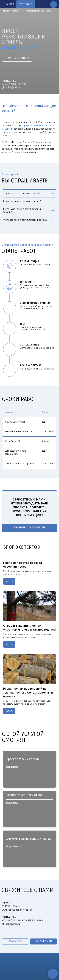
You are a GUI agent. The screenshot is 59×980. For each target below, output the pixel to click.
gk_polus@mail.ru (11, 87)
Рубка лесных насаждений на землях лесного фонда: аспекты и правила (28, 692)
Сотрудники (44, 977)
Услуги (16, 11)
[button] (17, 58)
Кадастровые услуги (15, 976)
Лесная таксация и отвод (24, 796)
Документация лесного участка (29, 829)
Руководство (44, 973)
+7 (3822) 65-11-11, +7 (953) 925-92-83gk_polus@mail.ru (22, 899)
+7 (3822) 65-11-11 (16, 84)
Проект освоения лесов (22, 763)
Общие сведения (46, 969)
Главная (6, 11)
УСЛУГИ (8, 964)
